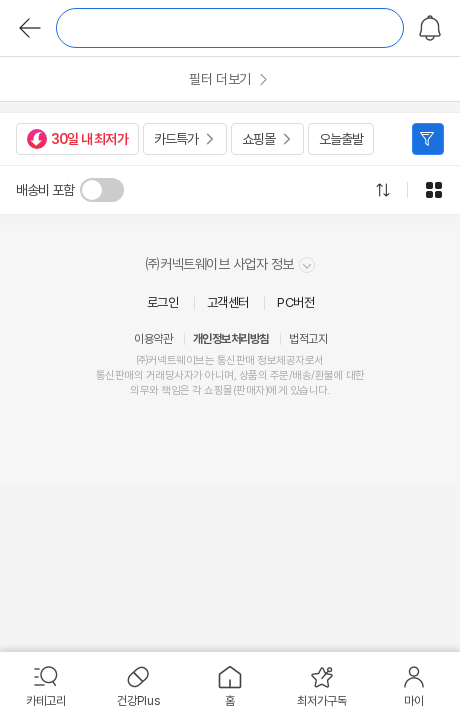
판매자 (250, 390)
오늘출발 (341, 139)
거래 (155, 375)
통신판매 (115, 375)
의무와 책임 (155, 390)
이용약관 (153, 339)
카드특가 (176, 139)
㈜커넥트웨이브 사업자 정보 (230, 264)
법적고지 (308, 339)
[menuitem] (46, 686)
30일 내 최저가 (77, 139)
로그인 (163, 302)
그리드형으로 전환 (434, 190)
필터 (428, 139)
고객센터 (228, 302)
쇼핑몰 (258, 139)
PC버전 (295, 302)
